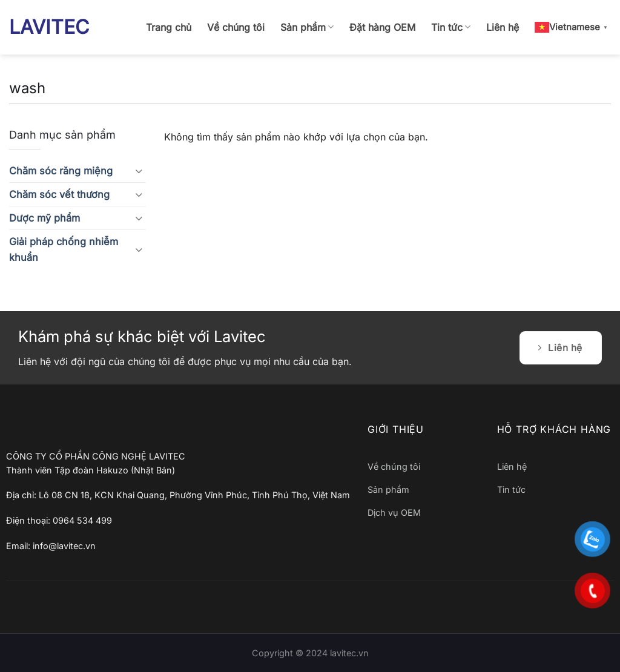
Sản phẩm (307, 27)
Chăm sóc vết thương (59, 194)
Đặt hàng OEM (382, 27)
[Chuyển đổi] (139, 171)
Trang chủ (169, 27)
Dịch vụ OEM (394, 512)
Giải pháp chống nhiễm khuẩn (64, 249)
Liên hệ (503, 27)
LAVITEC (49, 27)
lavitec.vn (349, 653)
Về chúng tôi (236, 27)
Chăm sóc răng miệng (61, 171)
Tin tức (451, 27)
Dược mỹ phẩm (45, 218)
